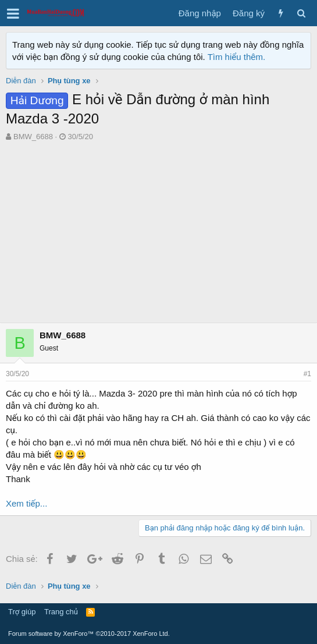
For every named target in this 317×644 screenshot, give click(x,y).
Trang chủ (61, 612)
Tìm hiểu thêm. (237, 57)
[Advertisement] (158, 229)
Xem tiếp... (26, 503)
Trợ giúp (22, 612)
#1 (307, 374)
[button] (13, 13)
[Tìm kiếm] (301, 13)
